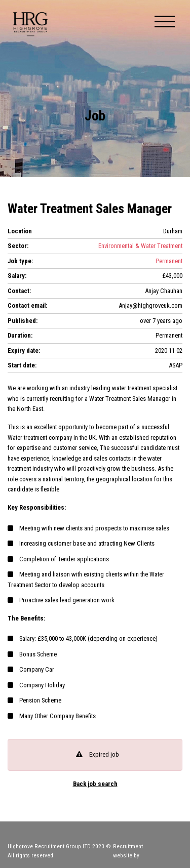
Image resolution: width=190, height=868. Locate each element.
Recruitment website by (148, 851)
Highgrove (30, 24)
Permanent (169, 261)
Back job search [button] (95, 784)
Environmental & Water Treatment (140, 246)
